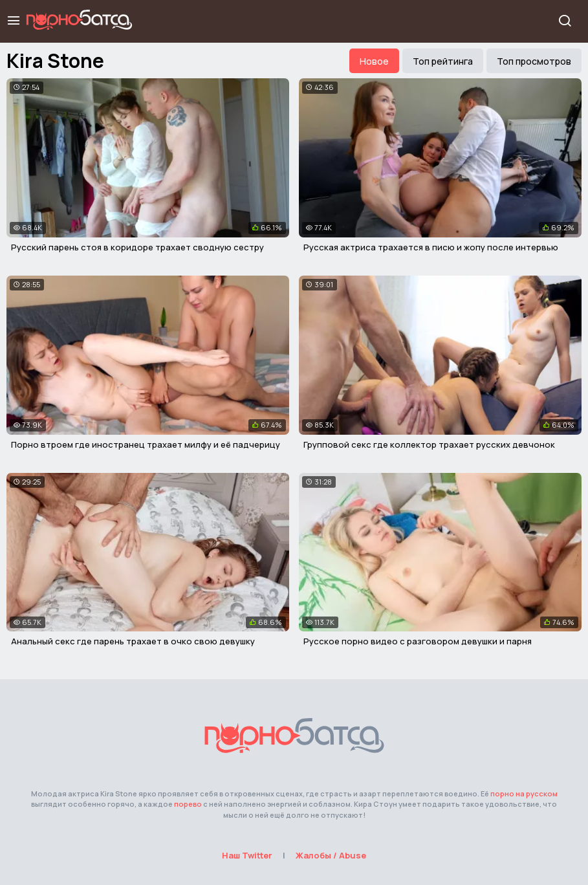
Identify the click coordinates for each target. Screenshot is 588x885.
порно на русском (524, 793)
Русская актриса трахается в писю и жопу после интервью (431, 247)
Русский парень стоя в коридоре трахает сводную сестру (137, 247)
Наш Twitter (247, 855)
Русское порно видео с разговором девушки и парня (418, 641)
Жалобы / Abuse (331, 855)
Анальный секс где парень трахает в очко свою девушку (133, 641)
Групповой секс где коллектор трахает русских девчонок (429, 444)
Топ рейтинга (443, 61)
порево (188, 804)
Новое (374, 61)
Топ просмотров (534, 61)
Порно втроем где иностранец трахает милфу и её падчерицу (146, 444)
